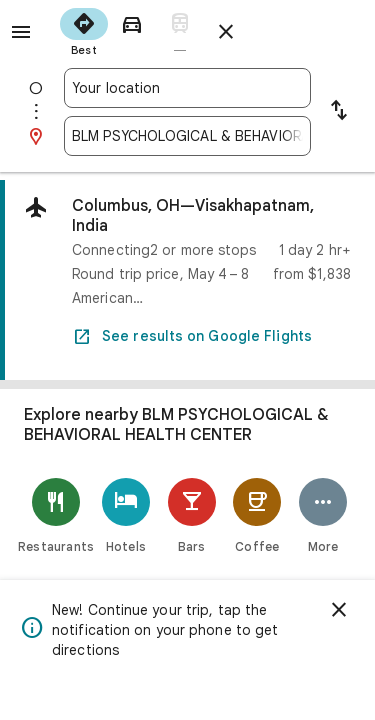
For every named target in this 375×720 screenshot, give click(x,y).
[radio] (84, 30)
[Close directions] (226, 32)
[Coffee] (258, 515)
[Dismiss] (339, 610)
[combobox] (187, 88)
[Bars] (192, 515)
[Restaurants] (56, 515)
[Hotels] (126, 515)
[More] (323, 515)
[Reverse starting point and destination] (339, 112)
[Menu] (21, 32)
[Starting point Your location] (187, 88)
